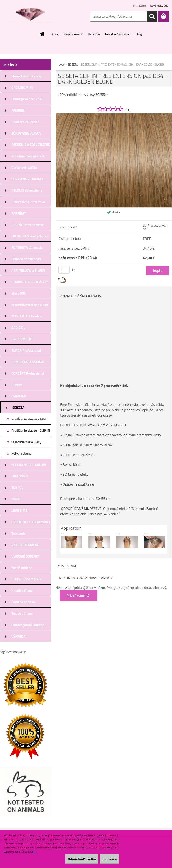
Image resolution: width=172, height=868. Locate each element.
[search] (152, 16)
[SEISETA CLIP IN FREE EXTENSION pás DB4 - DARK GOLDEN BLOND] (114, 115)
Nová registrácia (159, 5)
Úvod (62, 65)
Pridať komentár (79, 596)
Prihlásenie (140, 5)
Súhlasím (106, 859)
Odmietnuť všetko (72, 859)
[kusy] (64, 270)
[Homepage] (42, 34)
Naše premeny (73, 34)
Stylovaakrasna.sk (13, 652)
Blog (139, 34)
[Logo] (31, 17)
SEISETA (73, 65)
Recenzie (94, 34)
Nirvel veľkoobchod (118, 34)
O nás (54, 34)
